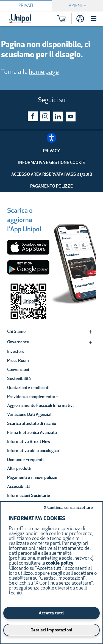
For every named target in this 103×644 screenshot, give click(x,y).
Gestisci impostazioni (51, 630)
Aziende (77, 6)
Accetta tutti (51, 613)
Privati (26, 6)
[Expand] (91, 332)
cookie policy (60, 563)
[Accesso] (80, 19)
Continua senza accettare (68, 508)
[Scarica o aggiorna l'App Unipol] (24, 221)
